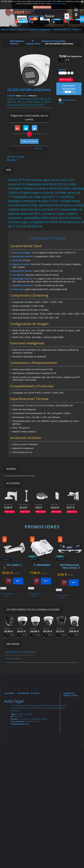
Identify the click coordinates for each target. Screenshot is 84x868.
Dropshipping (24, 757)
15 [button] (46, 604)
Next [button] (80, 568)
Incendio (9, 781)
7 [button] (29, 604)
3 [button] (20, 604)
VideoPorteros (11, 740)
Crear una (38, 149)
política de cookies (59, 4)
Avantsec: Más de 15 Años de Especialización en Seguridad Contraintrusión (25, 807)
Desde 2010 (77, 30)
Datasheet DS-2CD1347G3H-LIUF (21, 652)
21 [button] (59, 604)
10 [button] (35, 604)
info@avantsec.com (71, 721)
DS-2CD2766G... (33, 629)
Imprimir (14, 160)
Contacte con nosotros (41, 22)
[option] (27, 568)
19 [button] (55, 604)
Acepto (36, 7)
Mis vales (36, 729)
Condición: (12, 96)
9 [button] (33, 604)
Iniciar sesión (75, 22)
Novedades (23, 704)
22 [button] (62, 604)
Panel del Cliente (8, 30)
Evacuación (10, 814)
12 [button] (40, 604)
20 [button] (57, 604)
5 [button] (24, 604)
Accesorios (10, 770)
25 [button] (68, 604)
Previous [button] (4, 568)
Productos (22, 30)
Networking (10, 719)
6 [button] (27, 604)
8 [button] (31, 604)
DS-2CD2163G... (7, 629)
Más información (45, 7)
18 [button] (53, 604)
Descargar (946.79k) (14, 659)
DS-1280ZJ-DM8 (39, 505)
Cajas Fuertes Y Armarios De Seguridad (10, 806)
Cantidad (62, 70)
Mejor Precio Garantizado (40, 30)
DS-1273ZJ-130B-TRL (71, 505)
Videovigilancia (12, 704)
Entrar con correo (29, 141)
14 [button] (44, 604)
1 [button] (16, 604)
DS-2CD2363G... (46, 629)
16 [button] (49, 604)
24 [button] (66, 604)
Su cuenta (59, 22)
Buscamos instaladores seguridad (24, 763)
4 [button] (22, 604)
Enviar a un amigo (17, 157)
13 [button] (42, 604)
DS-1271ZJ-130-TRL (24, 505)
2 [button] (18, 604)
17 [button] (51, 604)
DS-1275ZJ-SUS (54, 505)
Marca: (26, 96)
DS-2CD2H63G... (72, 629)
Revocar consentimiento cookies (25, 787)
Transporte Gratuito (62, 30)
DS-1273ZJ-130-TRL (8, 505)
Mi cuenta (35, 693)
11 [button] (38, 604)
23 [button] (64, 604)
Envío (21, 742)
